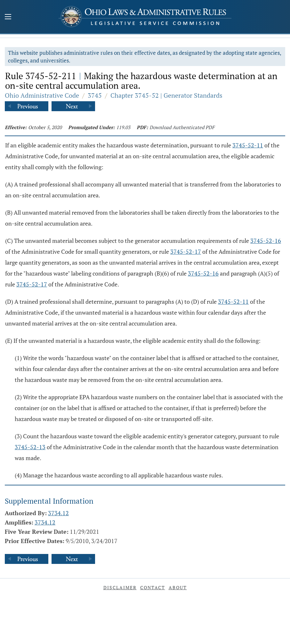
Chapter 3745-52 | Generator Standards (166, 95)
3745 (95, 95)
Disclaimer (120, 587)
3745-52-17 (186, 252)
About (178, 587)
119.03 (123, 127)
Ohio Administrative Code (42, 95)
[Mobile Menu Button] (8, 17)
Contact (153, 587)
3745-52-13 (30, 447)
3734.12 (58, 513)
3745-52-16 (266, 241)
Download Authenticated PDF (182, 127)
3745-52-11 (248, 145)
